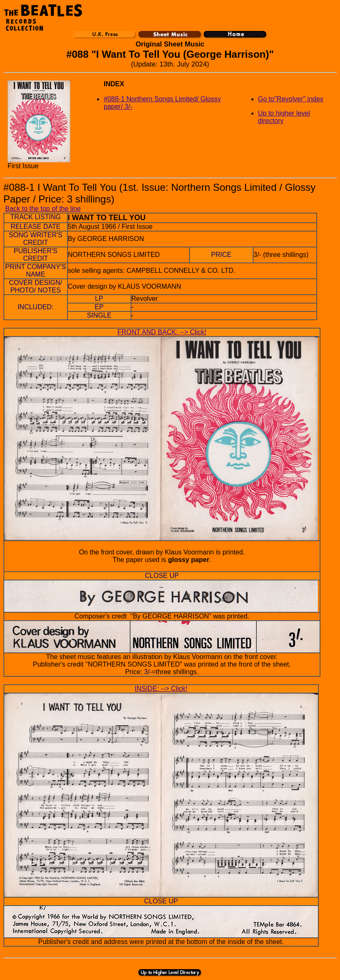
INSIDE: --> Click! (161, 689)
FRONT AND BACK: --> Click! (162, 332)
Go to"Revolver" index (291, 99)
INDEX (114, 84)
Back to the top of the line (43, 209)
